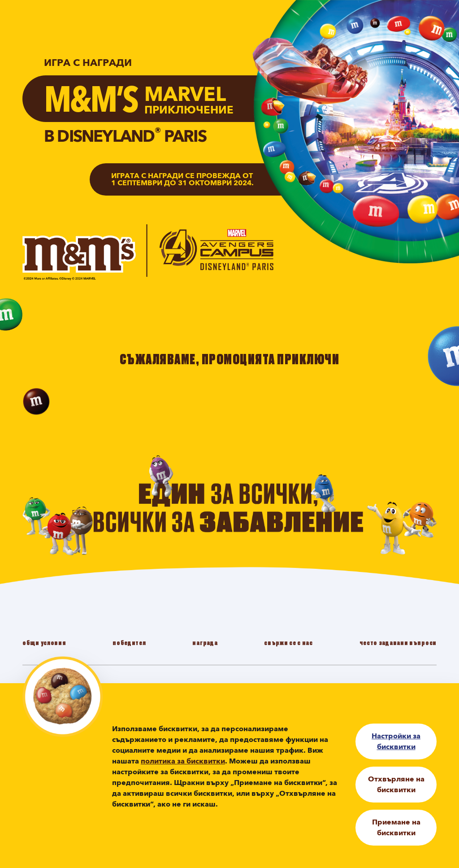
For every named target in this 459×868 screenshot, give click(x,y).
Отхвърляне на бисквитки (396, 785)
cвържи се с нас (288, 642)
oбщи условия (44, 642)
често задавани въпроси (398, 642)
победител (129, 642)
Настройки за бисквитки (396, 742)
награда (205, 642)
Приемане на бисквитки (396, 828)
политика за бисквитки (183, 761)
